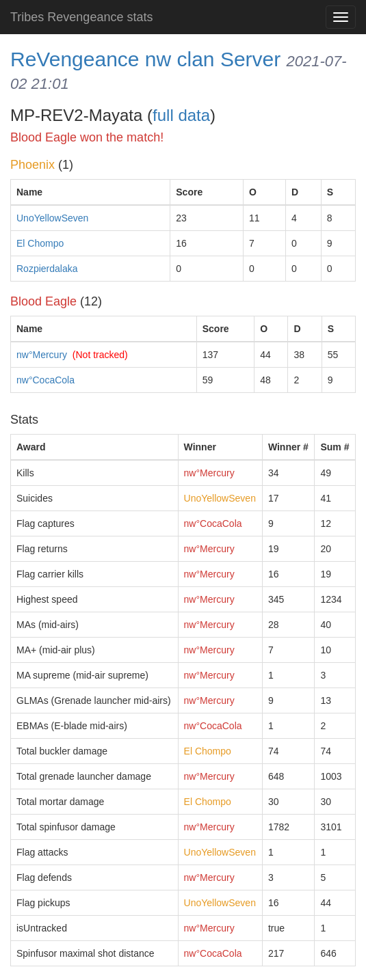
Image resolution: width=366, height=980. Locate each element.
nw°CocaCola (45, 380)
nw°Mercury (42, 355)
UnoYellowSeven (52, 218)
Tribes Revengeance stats (81, 17)
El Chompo (40, 243)
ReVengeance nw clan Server (145, 59)
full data (181, 115)
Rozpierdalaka (47, 269)
